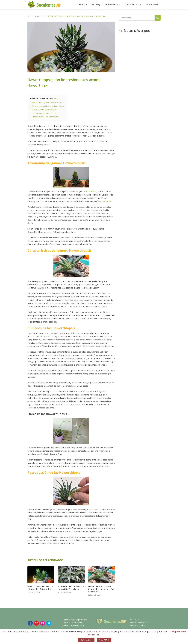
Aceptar (104, 640)
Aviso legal (134, 619)
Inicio (82, 5)
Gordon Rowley (91, 191)
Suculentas (111, 5)
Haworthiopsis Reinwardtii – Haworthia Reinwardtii (41, 587)
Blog (95, 5)
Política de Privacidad (139, 622)
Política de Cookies (138, 625)
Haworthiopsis (35, 592)
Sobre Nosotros (133, 5)
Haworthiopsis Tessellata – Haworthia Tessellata (70, 587)
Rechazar (86, 640)
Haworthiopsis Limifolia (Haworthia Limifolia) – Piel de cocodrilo (101, 588)
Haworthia (106, 201)
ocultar (54, 98)
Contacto (152, 5)
